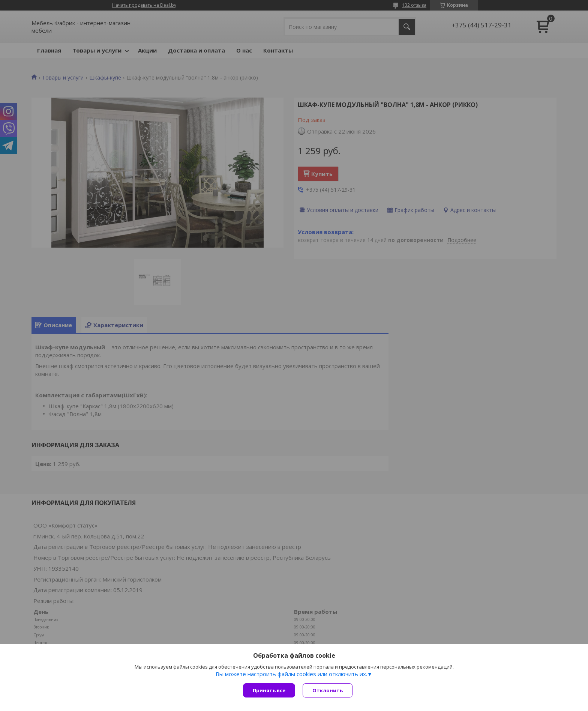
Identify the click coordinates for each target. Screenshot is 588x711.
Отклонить (328, 690)
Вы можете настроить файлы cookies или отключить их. (291, 674)
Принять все (269, 690)
